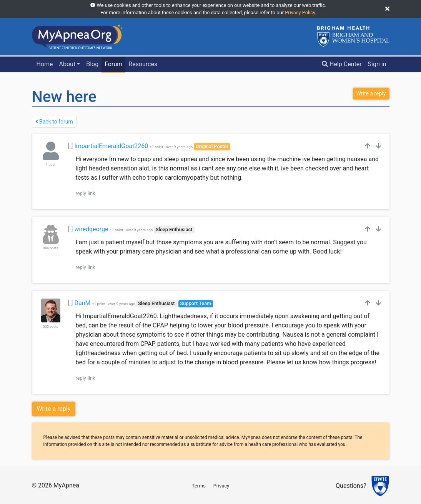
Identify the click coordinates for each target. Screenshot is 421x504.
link (92, 193)
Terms (199, 486)
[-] (71, 146)
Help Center (342, 64)
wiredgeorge (91, 229)
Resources (143, 64)
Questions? (351, 486)
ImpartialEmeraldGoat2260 (111, 146)
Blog (92, 64)
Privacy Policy (300, 13)
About (67, 64)
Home (44, 64)
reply (81, 193)
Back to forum (54, 122)
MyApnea (66, 485)
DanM (82, 303)
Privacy (221, 486)
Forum (113, 64)
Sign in (377, 64)
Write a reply (54, 409)
